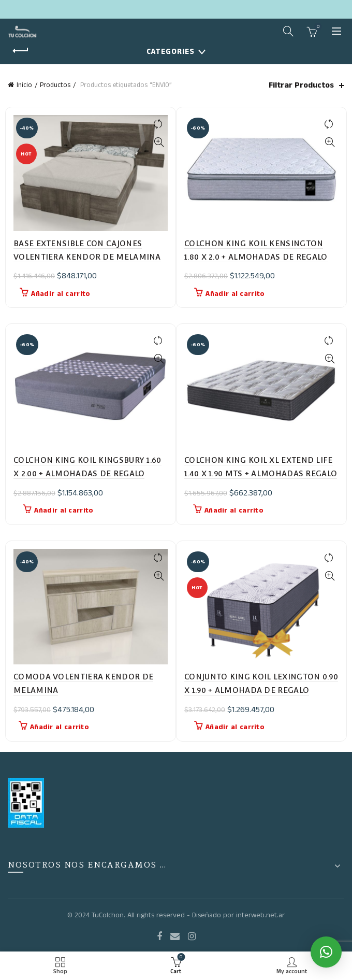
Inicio (24, 85)
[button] (326, 952)
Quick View (159, 142)
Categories (171, 52)
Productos (55, 85)
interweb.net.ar (260, 915)
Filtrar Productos (301, 85)
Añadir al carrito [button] (61, 294)
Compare (159, 124)
